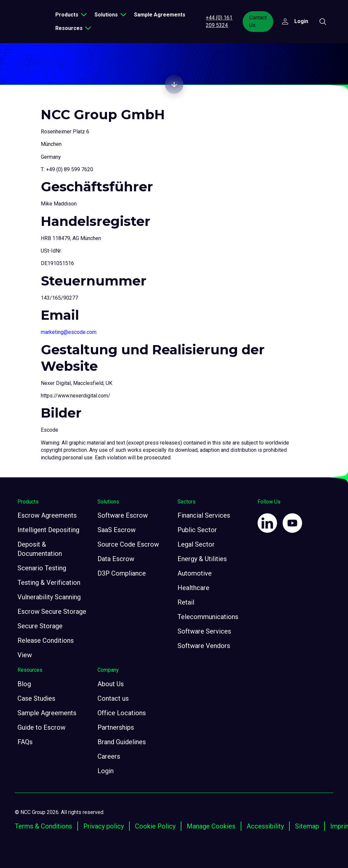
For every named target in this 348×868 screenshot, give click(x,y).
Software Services (204, 631)
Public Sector (197, 530)
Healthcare (193, 588)
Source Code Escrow (128, 544)
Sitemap (307, 826)
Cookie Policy (155, 826)
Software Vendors (204, 646)
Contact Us (259, 21)
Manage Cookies (211, 826)
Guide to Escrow (41, 727)
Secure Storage (40, 626)
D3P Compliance (122, 573)
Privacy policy (104, 826)
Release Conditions (46, 640)
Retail (186, 602)
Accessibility (265, 826)
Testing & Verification (49, 583)
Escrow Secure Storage (52, 611)
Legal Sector (196, 544)
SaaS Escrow (117, 530)
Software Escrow (123, 515)
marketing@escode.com (69, 332)
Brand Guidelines (122, 742)
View (25, 655)
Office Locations (122, 713)
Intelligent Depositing (48, 530)
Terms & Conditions (43, 826)
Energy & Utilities (202, 559)
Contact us (113, 698)
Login (106, 771)
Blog (24, 684)
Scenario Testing (42, 568)
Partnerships (116, 727)
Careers (109, 756)
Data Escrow (116, 559)
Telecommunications (208, 617)
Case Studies (36, 698)
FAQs (25, 742)
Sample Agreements (163, 15)
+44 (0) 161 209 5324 (221, 21)
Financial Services (204, 515)
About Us (111, 684)
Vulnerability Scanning (49, 597)
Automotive (195, 573)
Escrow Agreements (47, 515)
